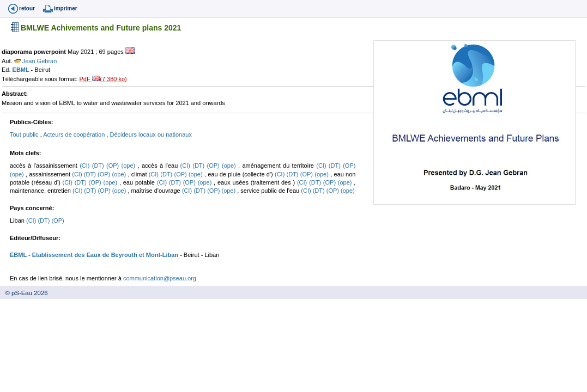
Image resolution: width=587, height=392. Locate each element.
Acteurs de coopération (75, 134)
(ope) (130, 166)
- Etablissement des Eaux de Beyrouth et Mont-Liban (102, 255)
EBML (22, 70)
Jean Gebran (36, 61)
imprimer (66, 8)
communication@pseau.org (160, 278)
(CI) (86, 166)
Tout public (25, 134)
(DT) (99, 166)
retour (27, 8)
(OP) (114, 166)
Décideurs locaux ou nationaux (150, 134)
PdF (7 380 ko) (103, 79)
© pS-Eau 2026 (24, 293)
